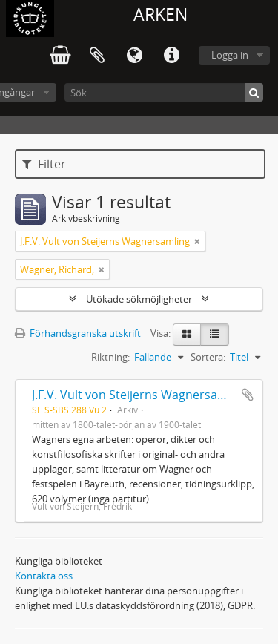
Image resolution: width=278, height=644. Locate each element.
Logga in (230, 55)
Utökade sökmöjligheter (139, 299)
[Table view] (215, 335)
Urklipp (97, 56)
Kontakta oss (44, 576)
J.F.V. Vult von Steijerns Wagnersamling (140, 395)
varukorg (60, 56)
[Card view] (187, 335)
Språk (134, 56)
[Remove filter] (197, 241)
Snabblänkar (171, 56)
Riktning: (110, 357)
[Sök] (164, 92)
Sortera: (208, 357)
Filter (44, 164)
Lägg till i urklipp (248, 395)
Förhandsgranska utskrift (78, 333)
